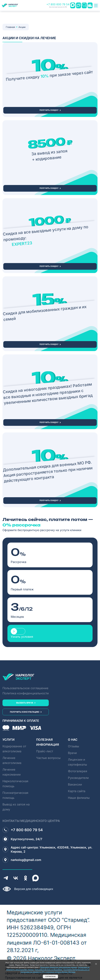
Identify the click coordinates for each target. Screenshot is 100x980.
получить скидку (49, 110)
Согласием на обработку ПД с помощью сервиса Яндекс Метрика (48, 972)
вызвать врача (25, 703)
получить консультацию (25, 712)
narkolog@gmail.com (22, 860)
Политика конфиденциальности (26, 693)
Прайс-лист (45, 751)
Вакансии (75, 784)
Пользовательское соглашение (25, 688)
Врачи (72, 753)
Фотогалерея (78, 771)
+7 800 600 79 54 (58, 5)
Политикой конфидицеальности (76, 970)
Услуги (9, 740)
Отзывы (73, 746)
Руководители (78, 778)
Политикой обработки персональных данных (59, 967)
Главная (10, 27)
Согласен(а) (50, 976)
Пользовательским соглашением (49, 970)
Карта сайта (77, 791)
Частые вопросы (48, 758)
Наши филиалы (79, 798)
